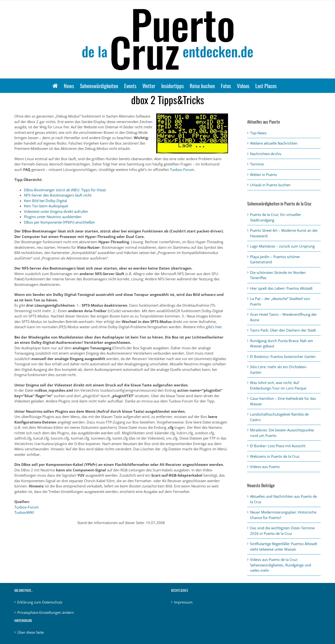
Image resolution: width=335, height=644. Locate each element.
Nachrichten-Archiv (266, 154)
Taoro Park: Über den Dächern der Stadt (283, 330)
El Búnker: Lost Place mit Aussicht (278, 446)
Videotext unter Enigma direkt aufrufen (56, 211)
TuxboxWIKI (24, 512)
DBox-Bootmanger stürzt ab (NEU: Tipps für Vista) (65, 190)
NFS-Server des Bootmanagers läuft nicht (58, 195)
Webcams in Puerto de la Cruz (275, 456)
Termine (257, 164)
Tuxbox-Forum (182, 169)
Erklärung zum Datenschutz (40, 602)
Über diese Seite (31, 632)
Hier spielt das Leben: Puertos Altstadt (281, 288)
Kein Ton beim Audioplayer (46, 206)
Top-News (258, 133)
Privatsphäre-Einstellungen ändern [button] (46, 612)
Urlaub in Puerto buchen (270, 185)
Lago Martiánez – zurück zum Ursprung (282, 246)
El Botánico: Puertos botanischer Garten (283, 356)
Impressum (183, 602)
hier (219, 327)
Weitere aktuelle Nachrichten (274, 143)
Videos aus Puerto (265, 467)
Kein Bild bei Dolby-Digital (45, 201)
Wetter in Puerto (264, 175)
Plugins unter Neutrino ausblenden (53, 217)
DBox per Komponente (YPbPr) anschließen (59, 222)
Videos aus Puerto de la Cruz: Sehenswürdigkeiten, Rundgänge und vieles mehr (281, 565)
